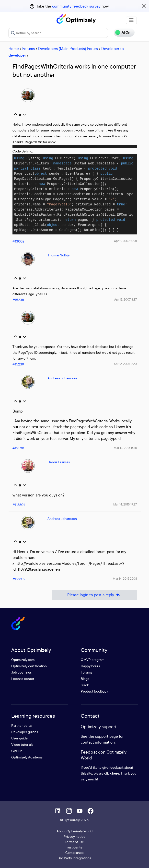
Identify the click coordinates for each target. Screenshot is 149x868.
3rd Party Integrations (74, 858)
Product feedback (94, 691)
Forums (29, 49)
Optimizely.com (23, 660)
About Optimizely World (74, 831)
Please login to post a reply (94, 595)
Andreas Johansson (62, 378)
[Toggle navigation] (131, 20)
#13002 (18, 241)
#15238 (18, 300)
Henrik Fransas (59, 462)
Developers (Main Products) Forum (68, 49)
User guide (19, 738)
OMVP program (93, 660)
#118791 (18, 448)
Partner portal (22, 725)
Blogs (85, 679)
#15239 (18, 364)
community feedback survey (76, 6)
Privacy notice (74, 836)
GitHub (17, 751)
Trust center (74, 847)
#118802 (19, 579)
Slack (85, 685)
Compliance (74, 853)
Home (14, 49)
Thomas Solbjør (59, 255)
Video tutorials (22, 744)
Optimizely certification (29, 666)
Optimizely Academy (27, 757)
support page (107, 736)
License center (23, 679)
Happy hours (90, 666)
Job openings (21, 672)
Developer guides (25, 732)
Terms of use (74, 842)
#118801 (19, 505)
